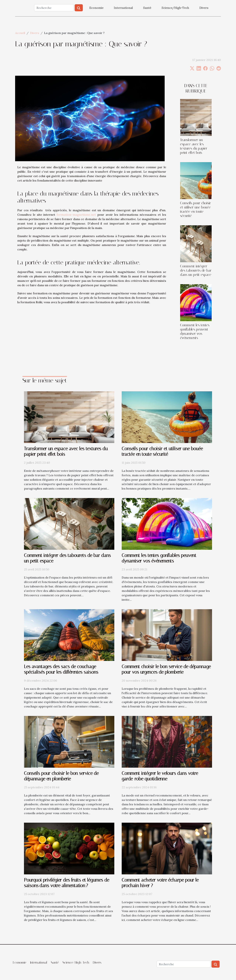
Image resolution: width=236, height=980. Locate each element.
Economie (96, 8)
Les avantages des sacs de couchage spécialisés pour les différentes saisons (61, 669)
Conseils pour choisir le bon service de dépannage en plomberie (61, 776)
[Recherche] (54, 8)
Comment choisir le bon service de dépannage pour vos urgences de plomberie (166, 669)
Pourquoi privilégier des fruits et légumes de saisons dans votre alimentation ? (67, 883)
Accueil (20, 33)
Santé (147, 8)
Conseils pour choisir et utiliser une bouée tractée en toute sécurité (196, 209)
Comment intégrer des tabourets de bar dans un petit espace (196, 270)
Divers (204, 8)
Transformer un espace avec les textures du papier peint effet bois (194, 146)
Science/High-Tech (175, 8)
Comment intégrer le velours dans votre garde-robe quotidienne (160, 776)
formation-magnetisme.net (76, 215)
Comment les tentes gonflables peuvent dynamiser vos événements (195, 331)
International (123, 8)
